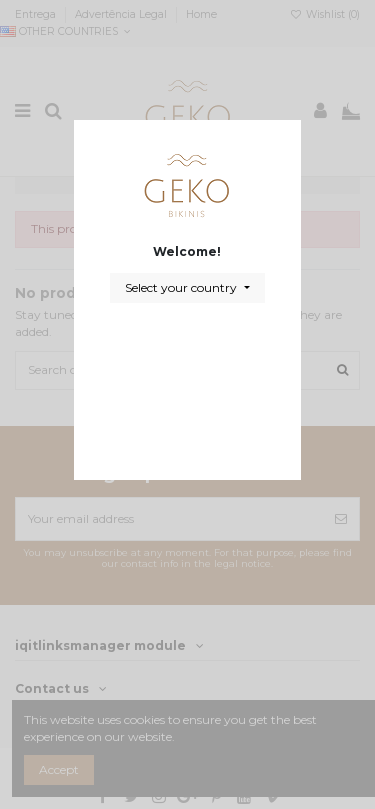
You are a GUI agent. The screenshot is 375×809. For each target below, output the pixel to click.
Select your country (182, 287)
